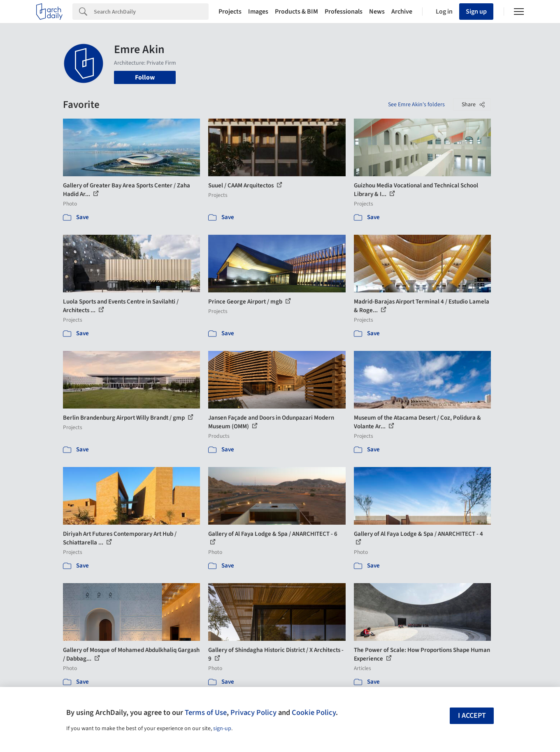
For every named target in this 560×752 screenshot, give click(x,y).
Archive (402, 12)
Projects (230, 12)
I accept (472, 716)
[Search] (151, 12)
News (377, 12)
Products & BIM (296, 12)
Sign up (476, 12)
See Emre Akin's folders (416, 105)
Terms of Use (206, 712)
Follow (145, 77)
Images (258, 12)
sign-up (222, 729)
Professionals (344, 12)
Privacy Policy (253, 712)
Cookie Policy (314, 712)
